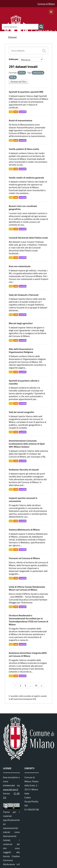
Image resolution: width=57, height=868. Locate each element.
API (12, 699)
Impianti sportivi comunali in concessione (23, 500)
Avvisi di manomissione (20, 120)
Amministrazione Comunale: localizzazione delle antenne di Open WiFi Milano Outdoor (27, 444)
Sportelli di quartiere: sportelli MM (26, 92)
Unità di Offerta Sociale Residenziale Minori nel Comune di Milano (27, 588)
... (30, 686)
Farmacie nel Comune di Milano (24, 558)
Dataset (12, 37)
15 (36, 686)
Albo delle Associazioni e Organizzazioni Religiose (21, 351)
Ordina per (13, 59)
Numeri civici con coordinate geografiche (23, 208)
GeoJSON (23, 112)
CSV (11, 112)
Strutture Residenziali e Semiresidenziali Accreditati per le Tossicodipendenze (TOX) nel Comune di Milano (28, 620)
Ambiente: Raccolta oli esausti (24, 470)
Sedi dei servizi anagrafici (22, 412)
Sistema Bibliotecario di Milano (24, 530)
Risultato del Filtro (18, 82)
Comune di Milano (46, 4)
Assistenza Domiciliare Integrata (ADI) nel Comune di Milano (28, 654)
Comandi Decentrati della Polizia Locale (28, 238)
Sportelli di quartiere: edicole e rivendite (24, 382)
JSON (16, 112)
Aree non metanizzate (20, 266)
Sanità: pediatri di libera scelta (24, 149)
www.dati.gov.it (11, 789)
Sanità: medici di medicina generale (26, 178)
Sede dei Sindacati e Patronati (24, 295)
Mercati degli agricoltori (21, 323)
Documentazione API (27, 699)
